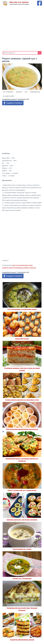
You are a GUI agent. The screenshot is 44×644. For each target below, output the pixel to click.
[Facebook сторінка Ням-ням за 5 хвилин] (40, 2)
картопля (19, 92)
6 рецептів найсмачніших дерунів (22, 640)
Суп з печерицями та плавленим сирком (22, 309)
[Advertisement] (22, 28)
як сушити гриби (8, 96)
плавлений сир (35, 92)
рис (26, 92)
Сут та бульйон (8, 92)
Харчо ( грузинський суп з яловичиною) (22, 490)
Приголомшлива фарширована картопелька (22, 429)
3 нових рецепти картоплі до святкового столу (22, 400)
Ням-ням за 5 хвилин (19, 2)
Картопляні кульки (22, 339)
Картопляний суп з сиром (22, 549)
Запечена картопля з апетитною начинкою (22, 520)
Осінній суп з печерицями (22, 578)
